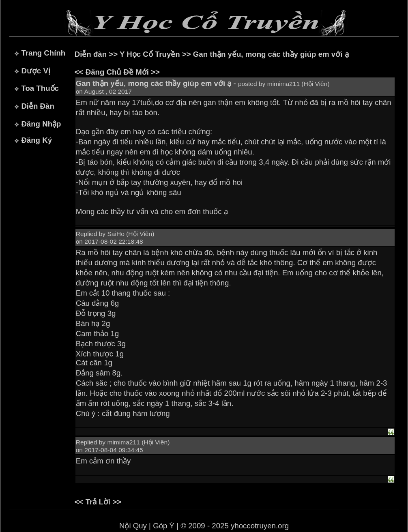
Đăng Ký (37, 140)
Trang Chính (43, 53)
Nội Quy (133, 526)
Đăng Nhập (41, 124)
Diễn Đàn (38, 106)
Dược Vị (35, 71)
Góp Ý (164, 526)
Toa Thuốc (40, 88)
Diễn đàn (91, 54)
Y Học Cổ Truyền (150, 54)
